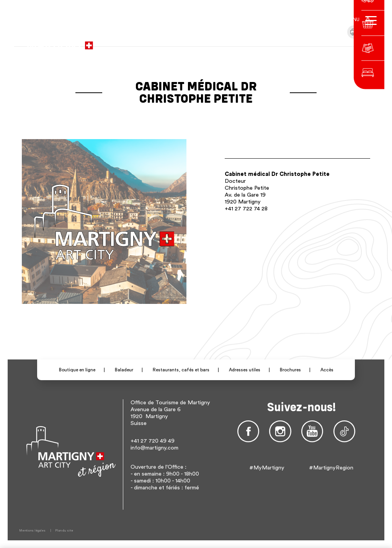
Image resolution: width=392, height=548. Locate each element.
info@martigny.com (154, 448)
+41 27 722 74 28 (246, 209)
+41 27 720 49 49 (153, 441)
